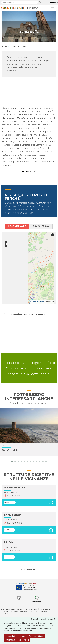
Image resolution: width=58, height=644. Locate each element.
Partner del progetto (12, 609)
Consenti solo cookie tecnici (44, 619)
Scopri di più (29, 172)
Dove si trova (41, 226)
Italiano (53, 2)
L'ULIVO (9, 542)
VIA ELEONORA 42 (15, 488)
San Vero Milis (10, 450)
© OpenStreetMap (37, 302)
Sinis (28, 368)
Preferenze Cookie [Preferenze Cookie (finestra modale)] (36, 636)
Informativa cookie (20, 611)
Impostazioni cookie (39, 611)
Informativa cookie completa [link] (17, 640)
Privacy (6, 611)
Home (5, 46)
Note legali (45, 609)
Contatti (7, 614)
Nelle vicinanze (17, 226)
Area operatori (31, 609)
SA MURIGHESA (13, 515)
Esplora (13, 46)
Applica (40, 2)
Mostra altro (29, 569)
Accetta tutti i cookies (15, 636)
